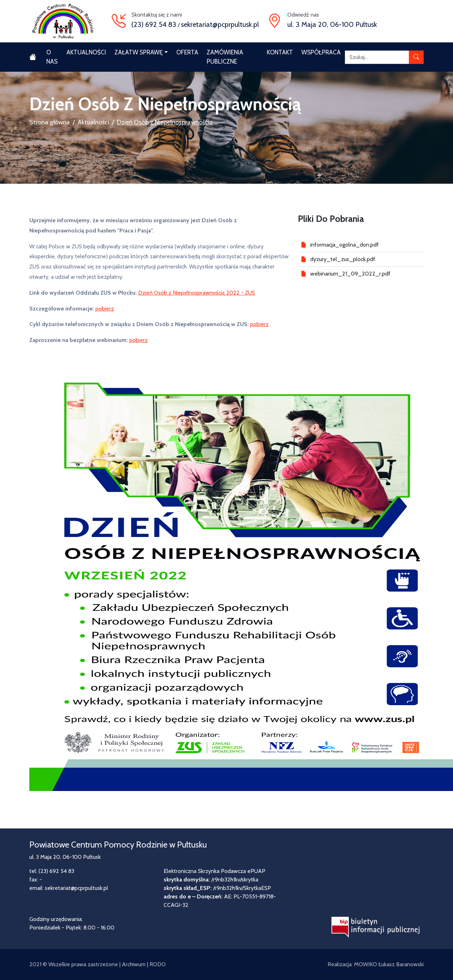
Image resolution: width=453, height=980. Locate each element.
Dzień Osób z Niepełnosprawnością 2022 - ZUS (197, 293)
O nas (52, 57)
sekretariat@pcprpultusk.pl (220, 24)
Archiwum (134, 964)
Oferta (187, 52)
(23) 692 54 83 (154, 24)
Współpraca (321, 52)
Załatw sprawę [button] (139, 52)
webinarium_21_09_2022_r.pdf (350, 274)
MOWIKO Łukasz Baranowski (389, 964)
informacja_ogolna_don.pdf (345, 245)
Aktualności (86, 52)
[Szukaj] (377, 57)
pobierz (105, 309)
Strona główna (50, 122)
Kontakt (280, 52)
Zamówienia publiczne (225, 57)
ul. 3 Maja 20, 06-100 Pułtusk (332, 24)
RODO (158, 964)
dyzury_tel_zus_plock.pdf (343, 259)
